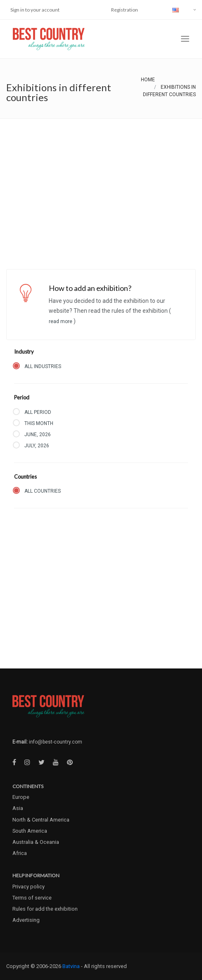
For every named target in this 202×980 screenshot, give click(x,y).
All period (38, 412)
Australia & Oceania (36, 842)
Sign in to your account (35, 10)
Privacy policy (29, 887)
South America (30, 831)
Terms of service (32, 898)
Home (148, 80)
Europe (21, 797)
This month (39, 423)
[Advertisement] (101, 181)
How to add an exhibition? (90, 288)
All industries (43, 366)
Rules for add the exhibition (45, 909)
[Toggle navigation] (185, 39)
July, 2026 (37, 446)
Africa (20, 853)
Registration (125, 10)
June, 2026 (38, 435)
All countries (43, 491)
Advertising (26, 920)
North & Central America (41, 820)
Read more (61, 321)
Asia (18, 808)
